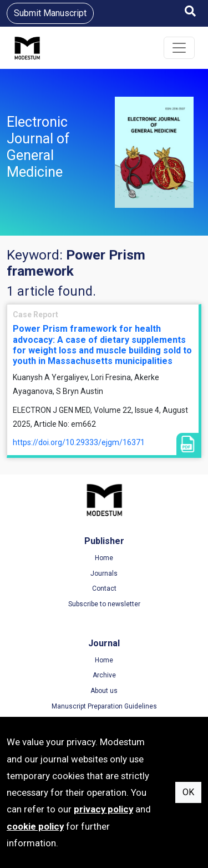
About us (104, 691)
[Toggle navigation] (179, 48)
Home (104, 558)
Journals (104, 573)
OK (188, 792)
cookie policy (35, 826)
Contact (104, 588)
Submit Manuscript (50, 13)
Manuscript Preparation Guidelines (104, 706)
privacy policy (103, 809)
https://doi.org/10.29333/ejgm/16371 (79, 442)
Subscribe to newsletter (104, 604)
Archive (104, 675)
